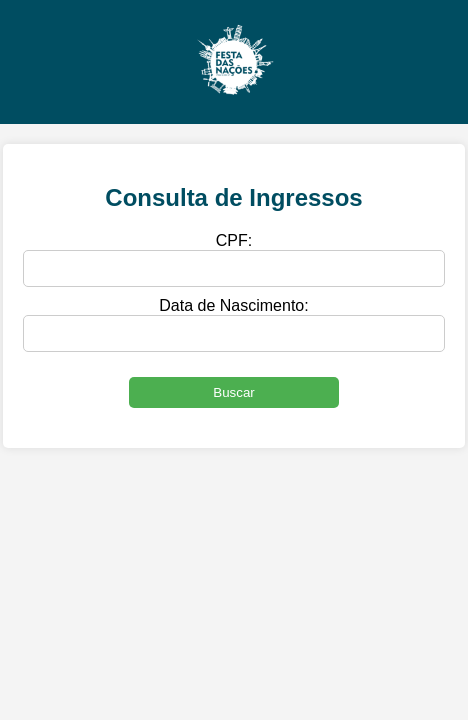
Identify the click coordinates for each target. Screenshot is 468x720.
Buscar (233, 392)
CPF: (234, 240)
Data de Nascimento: (233, 305)
